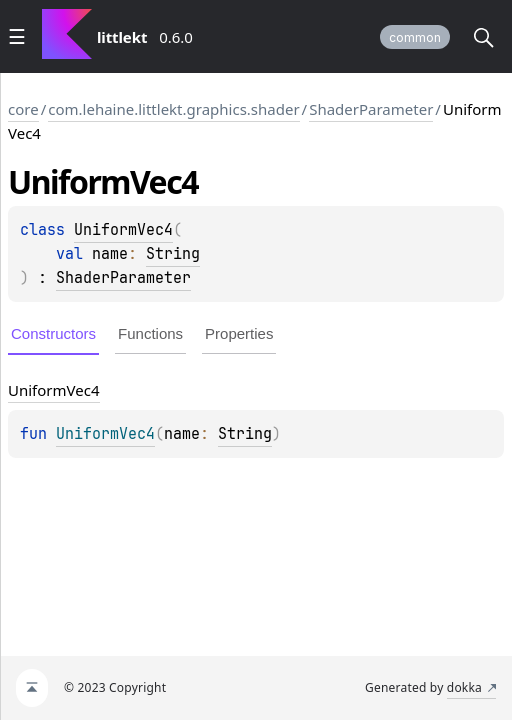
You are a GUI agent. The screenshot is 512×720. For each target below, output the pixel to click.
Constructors (53, 333)
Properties (239, 333)
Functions (150, 333)
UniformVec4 (123, 230)
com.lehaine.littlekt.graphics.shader (173, 109)
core (23, 109)
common (415, 37)
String (173, 254)
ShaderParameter (371, 109)
